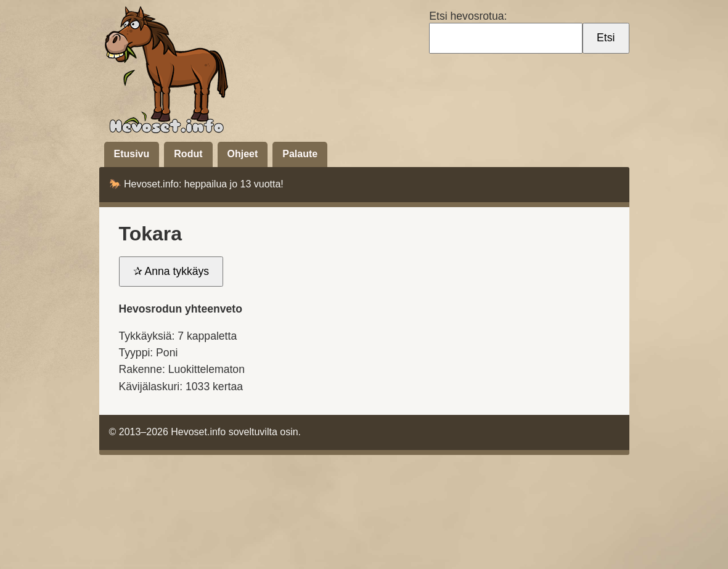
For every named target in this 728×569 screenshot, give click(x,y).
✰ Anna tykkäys (171, 271)
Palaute (300, 154)
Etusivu (132, 154)
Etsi (606, 38)
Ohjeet (243, 154)
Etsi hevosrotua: (469, 16)
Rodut (188, 154)
